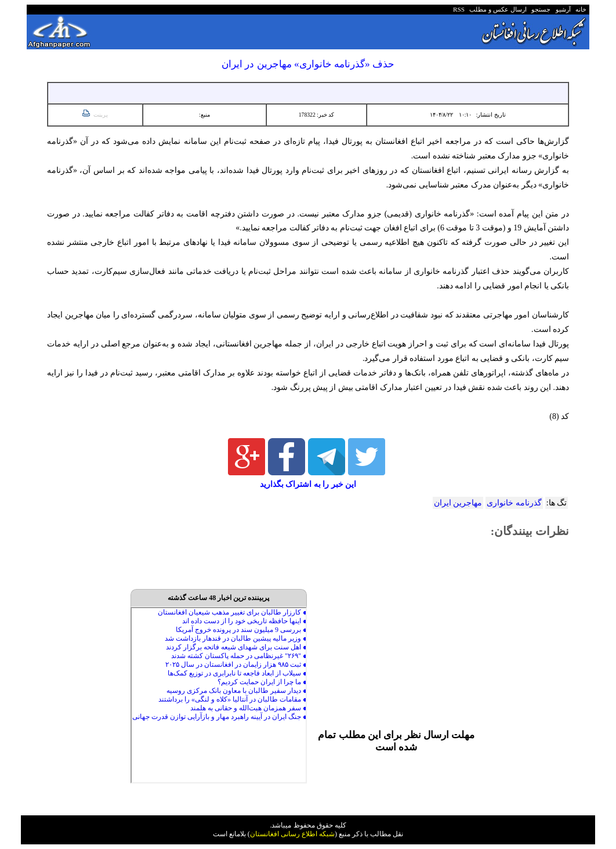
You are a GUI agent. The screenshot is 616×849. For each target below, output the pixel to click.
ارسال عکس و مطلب (497, 9)
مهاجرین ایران (458, 503)
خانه (580, 9)
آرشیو (561, 9)
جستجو (540, 9)
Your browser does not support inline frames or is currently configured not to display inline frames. (219, 695)
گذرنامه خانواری (514, 503)
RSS (459, 9)
